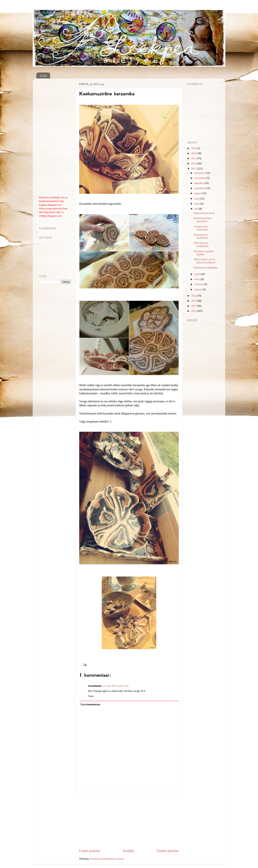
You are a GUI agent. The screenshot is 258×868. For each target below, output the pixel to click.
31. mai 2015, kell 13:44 (116, 686)
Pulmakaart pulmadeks (206, 268)
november (200, 178)
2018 (194, 153)
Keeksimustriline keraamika (203, 220)
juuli (197, 199)
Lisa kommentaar (90, 704)
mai (197, 209)
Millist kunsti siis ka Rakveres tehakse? (205, 261)
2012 (194, 306)
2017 (194, 158)
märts (198, 279)
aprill (197, 274)
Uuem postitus (90, 851)
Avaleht (44, 76)
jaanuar (199, 289)
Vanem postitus (168, 851)
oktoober (199, 183)
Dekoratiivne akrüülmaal (201, 236)
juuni (197, 204)
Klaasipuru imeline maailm (204, 253)
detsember (200, 173)
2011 (194, 311)
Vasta (91, 696)
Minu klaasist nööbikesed (201, 244)
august (198, 193)
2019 (194, 148)
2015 (194, 169)
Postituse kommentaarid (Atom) (107, 859)
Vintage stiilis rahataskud (201, 228)
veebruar (199, 284)
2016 (194, 163)
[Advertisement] (129, 820)
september (200, 188)
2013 (194, 301)
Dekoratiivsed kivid (204, 213)
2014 (194, 296)
